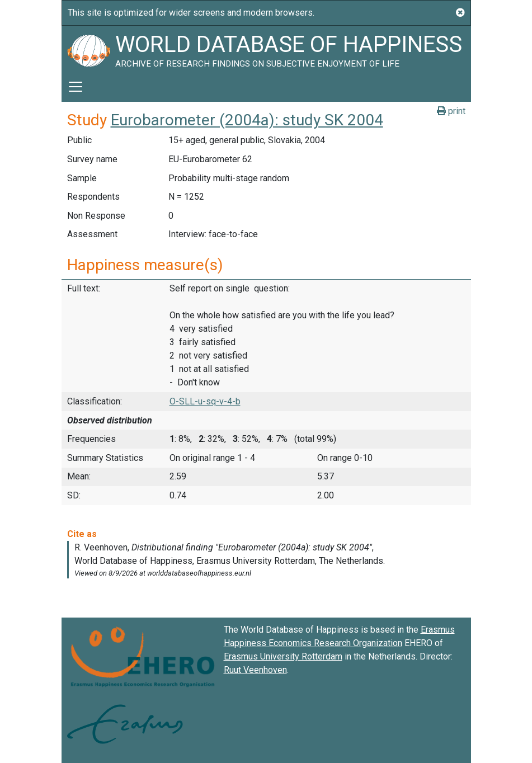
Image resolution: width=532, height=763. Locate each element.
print (451, 111)
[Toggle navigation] (76, 87)
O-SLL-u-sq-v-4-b (205, 401)
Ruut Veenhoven (255, 670)
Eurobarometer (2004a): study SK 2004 (247, 120)
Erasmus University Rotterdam (283, 656)
